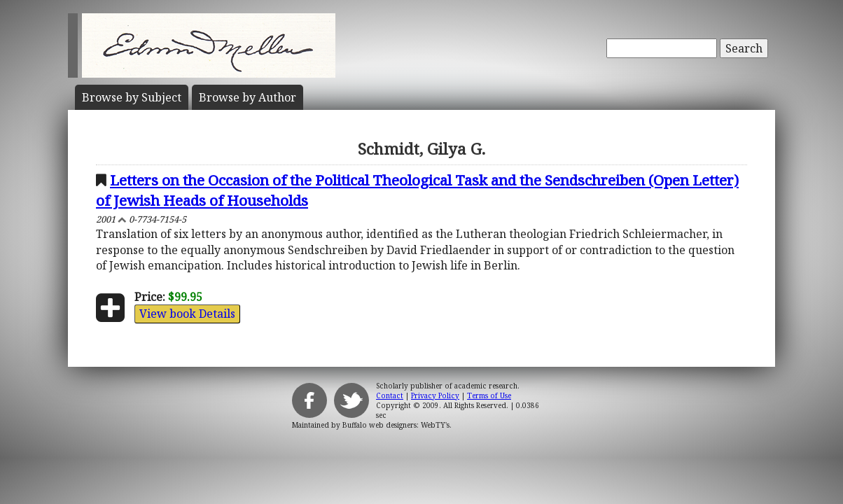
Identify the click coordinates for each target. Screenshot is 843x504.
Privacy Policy (435, 395)
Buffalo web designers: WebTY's (396, 425)
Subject (132, 97)
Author (248, 97)
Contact (390, 395)
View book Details (187, 314)
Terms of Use (489, 395)
